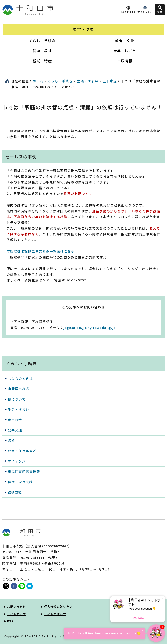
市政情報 (125, 61)
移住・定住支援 (20, 482)
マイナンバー (19, 461)
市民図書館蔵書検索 (24, 471)
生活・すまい (88, 81)
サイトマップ (145, 12)
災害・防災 (83, 29)
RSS (10, 621)
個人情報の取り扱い (58, 607)
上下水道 (110, 81)
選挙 (11, 440)
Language (128, 12)
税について (17, 399)
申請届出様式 (19, 389)
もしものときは (20, 378)
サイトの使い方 (55, 614)
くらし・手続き (42, 41)
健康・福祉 (42, 51)
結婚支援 (15, 492)
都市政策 (15, 420)
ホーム (38, 81)
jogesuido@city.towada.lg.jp (90, 327)
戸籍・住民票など (22, 451)
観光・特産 (42, 61)
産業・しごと (125, 51)
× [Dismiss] (162, 599)
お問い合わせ (17, 607)
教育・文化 (125, 41)
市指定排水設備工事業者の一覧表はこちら (41, 251)
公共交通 (15, 430)
